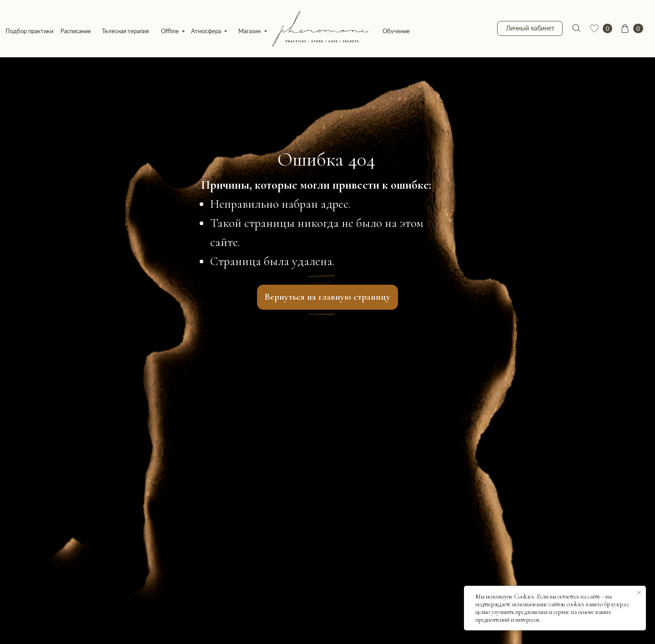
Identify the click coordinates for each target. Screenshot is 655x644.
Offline (170, 31)
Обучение (396, 31)
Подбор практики (29, 31)
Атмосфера (206, 31)
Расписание (76, 31)
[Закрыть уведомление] (639, 593)
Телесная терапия (125, 31)
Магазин (249, 31)
